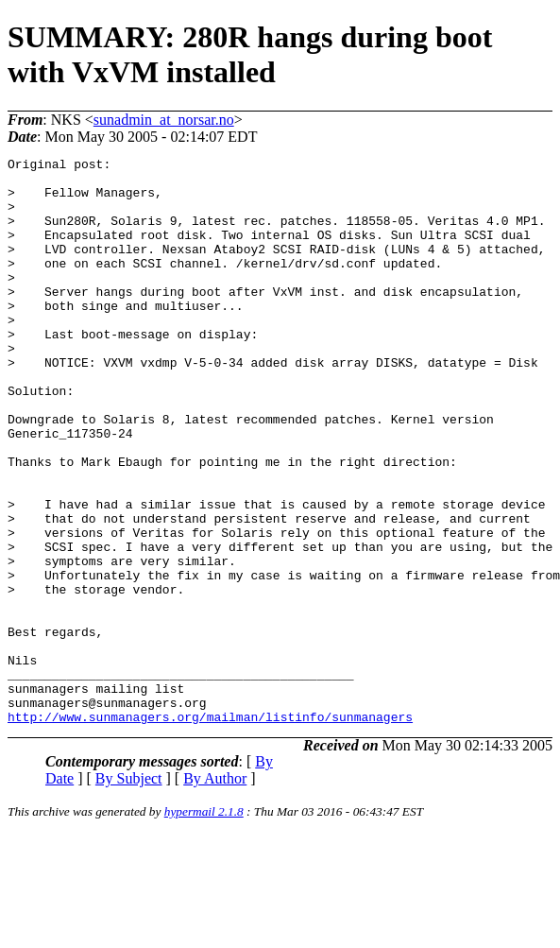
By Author (215, 892)
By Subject (129, 892)
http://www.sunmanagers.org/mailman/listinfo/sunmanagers (210, 830)
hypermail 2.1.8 (204, 925)
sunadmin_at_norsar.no (164, 120)
